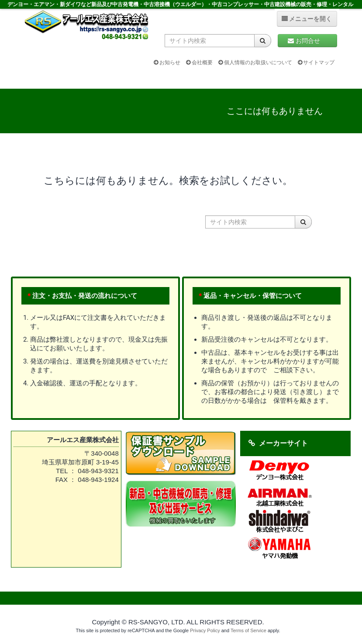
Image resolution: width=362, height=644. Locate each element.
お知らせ (167, 62)
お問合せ (307, 41)
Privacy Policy (205, 630)
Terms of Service (248, 630)
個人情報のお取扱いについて (255, 62)
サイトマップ (316, 62)
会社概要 (199, 62)
